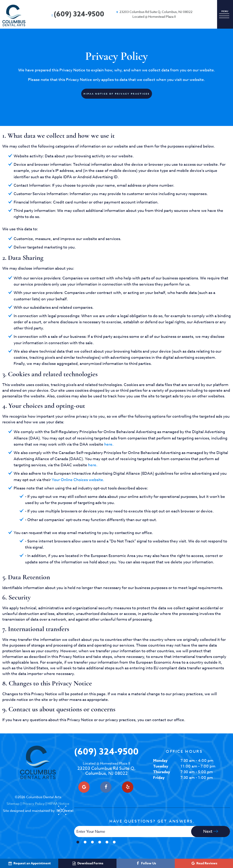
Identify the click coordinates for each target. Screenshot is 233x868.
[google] (84, 787)
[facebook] (106, 787)
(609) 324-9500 (77, 14)
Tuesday (161, 766)
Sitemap (13, 804)
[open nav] (225, 14)
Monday (160, 761)
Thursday (162, 772)
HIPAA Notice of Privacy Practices (117, 94)
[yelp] (128, 787)
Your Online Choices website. (78, 480)
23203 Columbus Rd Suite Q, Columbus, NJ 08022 (106, 769)
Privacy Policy (34, 804)
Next (211, 832)
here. (109, 444)
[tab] (78, 842)
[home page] (14, 15)
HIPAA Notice (58, 804)
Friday (159, 778)
